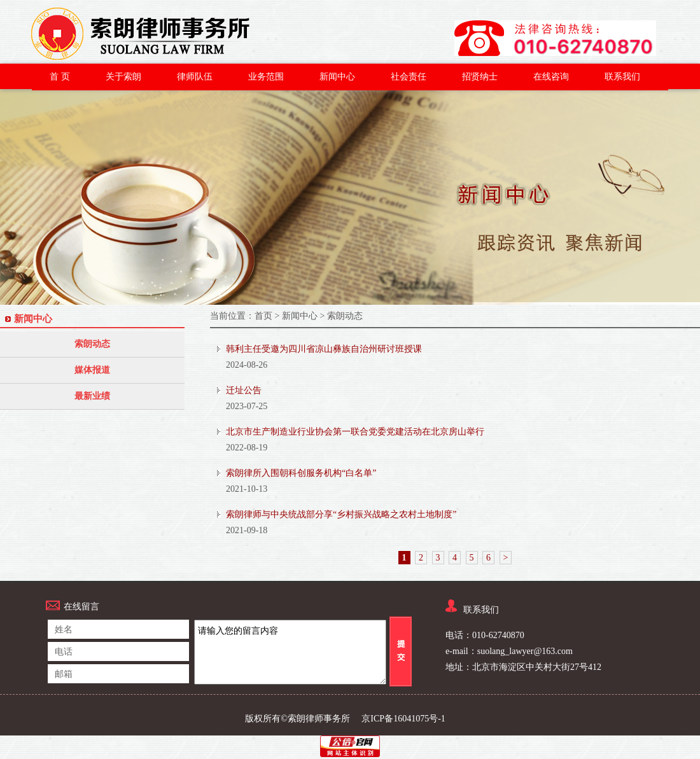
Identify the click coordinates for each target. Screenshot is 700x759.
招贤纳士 (480, 76)
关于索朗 (123, 76)
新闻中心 (337, 76)
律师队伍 (195, 76)
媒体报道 (92, 370)
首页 (263, 316)
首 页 (60, 76)
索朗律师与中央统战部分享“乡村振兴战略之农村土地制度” (341, 514)
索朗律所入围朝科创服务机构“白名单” (301, 473)
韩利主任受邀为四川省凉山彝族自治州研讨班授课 (324, 349)
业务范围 (266, 76)
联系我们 (622, 76)
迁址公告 (244, 390)
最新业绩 (92, 396)
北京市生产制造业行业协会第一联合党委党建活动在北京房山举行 (355, 432)
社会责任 (409, 76)
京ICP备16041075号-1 (403, 719)
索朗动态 (92, 344)
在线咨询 (551, 76)
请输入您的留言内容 (290, 652)
